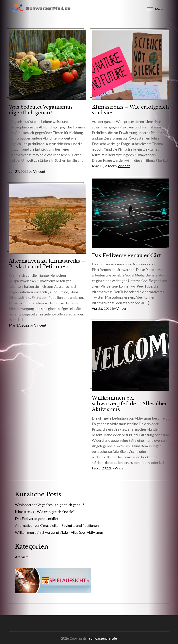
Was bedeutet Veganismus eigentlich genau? (41, 110)
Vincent (39, 171)
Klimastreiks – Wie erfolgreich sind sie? (130, 110)
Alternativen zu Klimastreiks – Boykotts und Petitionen (47, 264)
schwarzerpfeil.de (103, 638)
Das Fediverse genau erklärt (126, 255)
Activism (22, 557)
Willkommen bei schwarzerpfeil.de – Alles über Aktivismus (129, 404)
